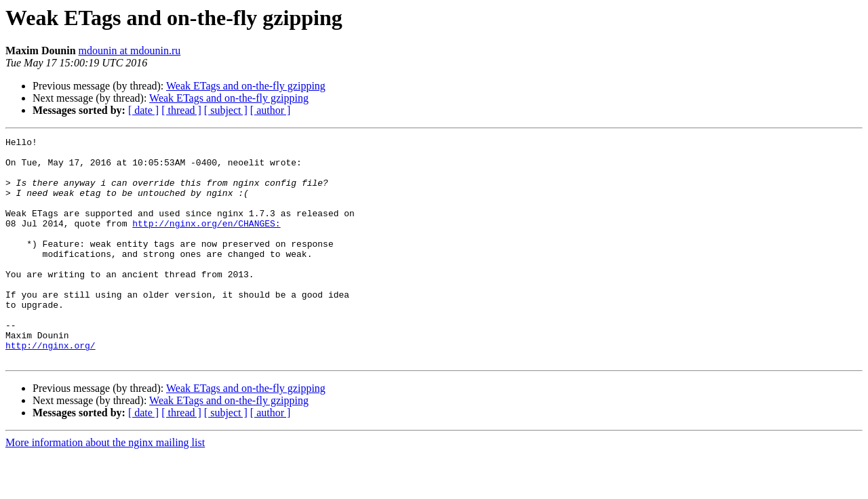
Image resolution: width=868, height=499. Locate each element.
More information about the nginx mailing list (105, 487)
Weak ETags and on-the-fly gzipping (246, 86)
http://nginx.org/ (51, 388)
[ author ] (271, 110)
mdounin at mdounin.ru (130, 51)
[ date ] (143, 110)
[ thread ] (181, 110)
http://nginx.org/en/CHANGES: (206, 241)
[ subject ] (226, 110)
